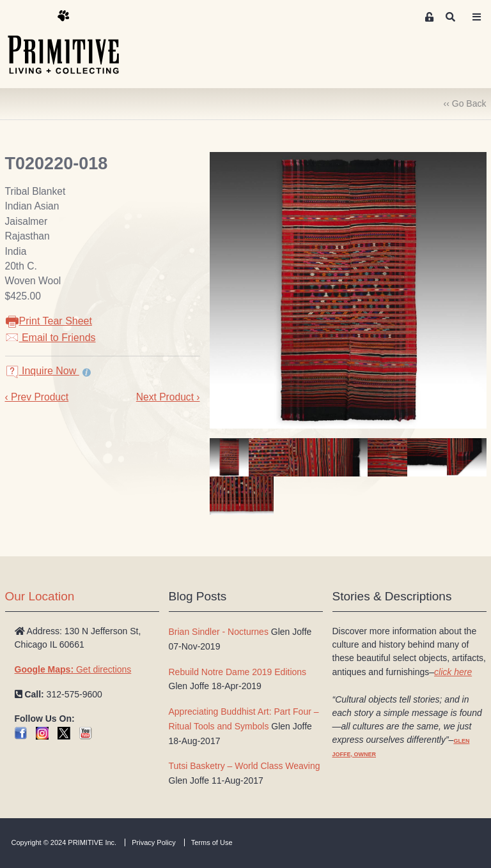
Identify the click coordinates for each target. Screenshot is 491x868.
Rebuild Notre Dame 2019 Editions (238, 672)
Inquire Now (42, 371)
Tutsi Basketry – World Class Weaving (245, 766)
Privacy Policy (153, 842)
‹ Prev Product (37, 397)
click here (453, 672)
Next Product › (168, 397)
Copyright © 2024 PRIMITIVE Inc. (64, 842)
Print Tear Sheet (49, 321)
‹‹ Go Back (465, 103)
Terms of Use (212, 842)
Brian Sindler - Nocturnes (219, 632)
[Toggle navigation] (477, 17)
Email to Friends (51, 338)
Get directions (73, 669)
